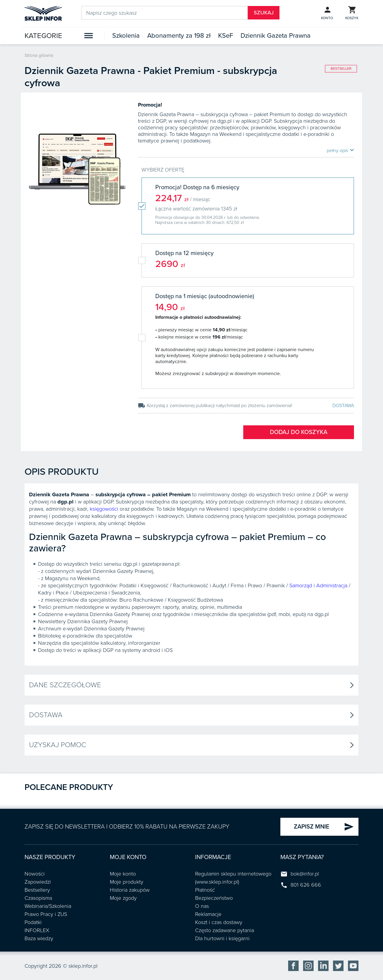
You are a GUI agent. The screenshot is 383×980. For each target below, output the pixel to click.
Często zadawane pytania (225, 930)
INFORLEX (37, 930)
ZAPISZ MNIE (324, 827)
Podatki (33, 922)
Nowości (35, 874)
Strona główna (39, 55)
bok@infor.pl (305, 874)
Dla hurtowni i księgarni (222, 938)
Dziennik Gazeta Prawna (276, 36)
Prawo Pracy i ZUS (46, 914)
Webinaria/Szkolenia (48, 906)
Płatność (205, 890)
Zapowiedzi (38, 882)
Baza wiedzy (39, 938)
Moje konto (123, 874)
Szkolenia (126, 36)
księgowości (104, 509)
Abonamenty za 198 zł (179, 36)
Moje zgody (123, 898)
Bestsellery (37, 890)
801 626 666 (306, 885)
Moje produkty (127, 882)
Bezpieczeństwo (214, 898)
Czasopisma (38, 898)
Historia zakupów (130, 890)
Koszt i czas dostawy (219, 922)
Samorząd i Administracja (318, 585)
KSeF (226, 36)
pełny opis (340, 150)
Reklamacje (208, 914)
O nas (202, 906)
